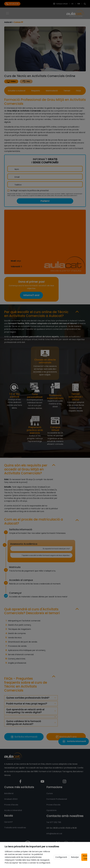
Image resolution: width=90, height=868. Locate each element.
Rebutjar (75, 857)
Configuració (61, 857)
